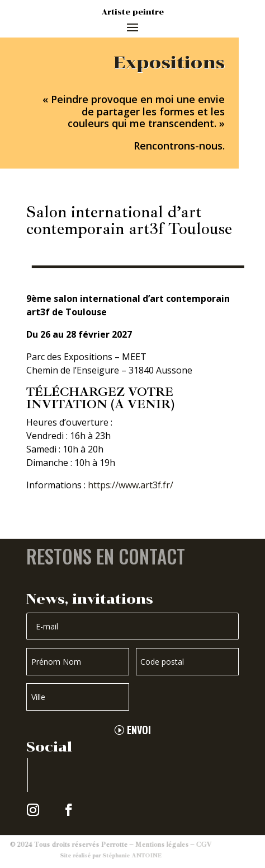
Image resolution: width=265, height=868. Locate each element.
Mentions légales (140, 845)
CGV (182, 845)
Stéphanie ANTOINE (110, 855)
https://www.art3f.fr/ (131, 485)
